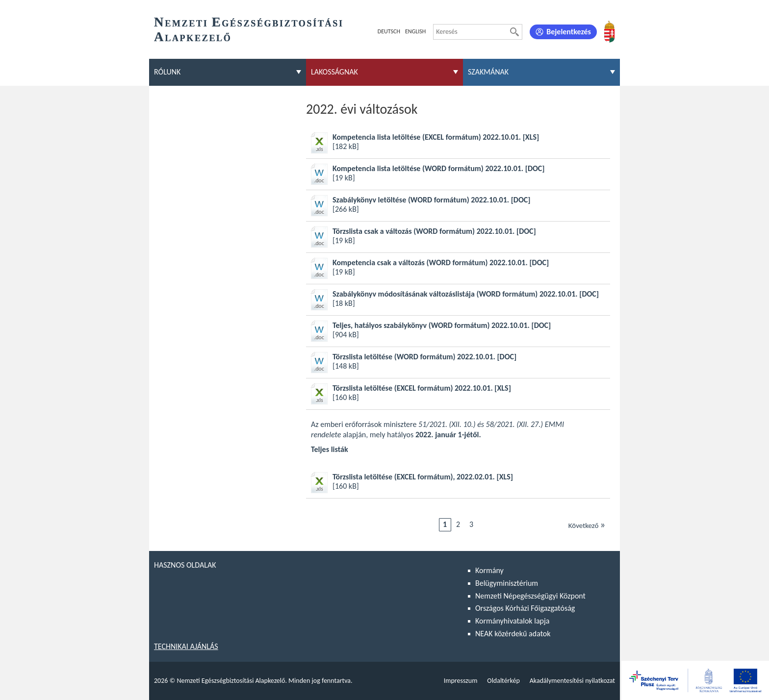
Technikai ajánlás (186, 646)
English (415, 31)
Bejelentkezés (569, 32)
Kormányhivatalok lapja (512, 621)
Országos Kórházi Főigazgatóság (525, 608)
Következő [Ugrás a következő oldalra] (587, 525)
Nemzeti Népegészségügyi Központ (530, 596)
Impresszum (461, 681)
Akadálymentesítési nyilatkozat (572, 681)
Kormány (489, 570)
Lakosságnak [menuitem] (334, 72)
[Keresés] (514, 32)
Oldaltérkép (503, 681)
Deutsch (389, 31)
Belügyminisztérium (507, 583)
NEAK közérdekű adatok (513, 634)
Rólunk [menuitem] (167, 72)
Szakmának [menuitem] (488, 72)
